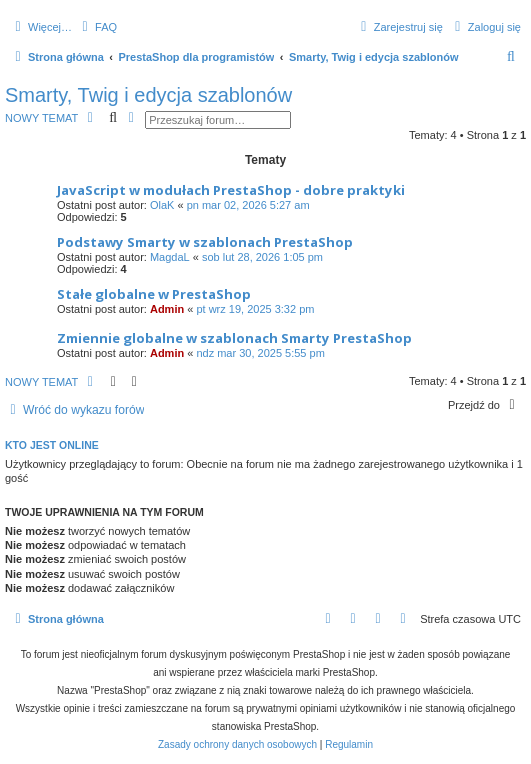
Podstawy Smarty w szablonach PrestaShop (205, 242)
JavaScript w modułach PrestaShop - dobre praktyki (231, 190)
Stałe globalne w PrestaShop (154, 294)
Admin (167, 309)
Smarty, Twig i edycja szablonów (148, 95)
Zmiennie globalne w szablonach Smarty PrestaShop (234, 338)
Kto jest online (52, 445)
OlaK (162, 205)
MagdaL (170, 257)
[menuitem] (97, 27)
